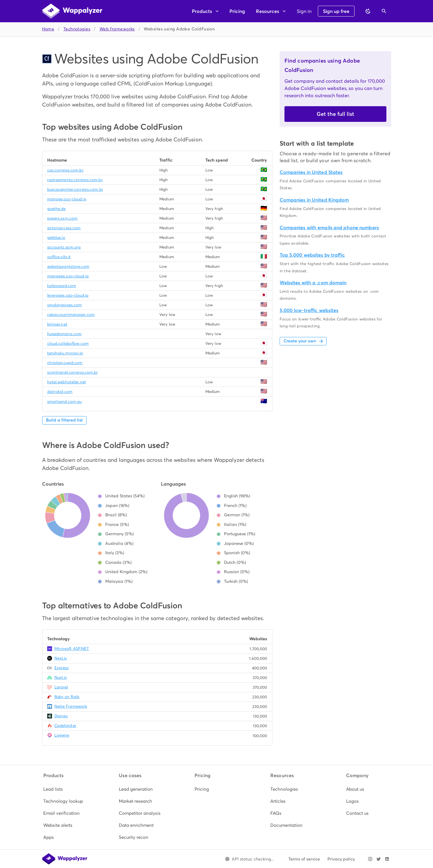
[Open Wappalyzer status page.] (250, 859)
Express (62, 668)
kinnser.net (57, 324)
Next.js (61, 658)
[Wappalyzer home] (72, 11)
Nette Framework (71, 706)
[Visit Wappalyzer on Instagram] (370, 859)
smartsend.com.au (64, 402)
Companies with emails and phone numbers (329, 228)
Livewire (62, 735)
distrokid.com (60, 392)
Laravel (61, 687)
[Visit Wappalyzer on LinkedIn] (387, 859)
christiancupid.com (65, 363)
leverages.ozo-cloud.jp (68, 295)
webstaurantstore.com (68, 266)
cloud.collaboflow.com (68, 343)
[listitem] (65, 789)
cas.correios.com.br (65, 170)
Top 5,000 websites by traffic (312, 255)
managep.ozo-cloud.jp (68, 276)
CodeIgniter (65, 726)
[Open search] (384, 11)
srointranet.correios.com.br (73, 372)
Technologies (77, 29)
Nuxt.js (61, 677)
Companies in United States (311, 172)
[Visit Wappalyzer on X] (379, 859)
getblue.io (56, 238)
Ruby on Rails (67, 697)
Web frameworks (117, 29)
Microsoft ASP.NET (72, 649)
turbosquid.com (62, 286)
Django (61, 716)
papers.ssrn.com (63, 218)
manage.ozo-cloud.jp (67, 199)
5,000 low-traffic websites (309, 310)
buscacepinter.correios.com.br (75, 189)
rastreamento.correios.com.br (75, 180)
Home (48, 29)
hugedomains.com (64, 334)
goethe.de (57, 209)
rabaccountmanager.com (71, 315)
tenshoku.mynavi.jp (65, 353)
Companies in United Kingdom (314, 200)
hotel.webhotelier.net (67, 382)
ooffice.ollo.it (59, 257)
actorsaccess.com (64, 228)
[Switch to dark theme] (368, 11)
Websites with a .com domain (313, 283)
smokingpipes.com (65, 305)
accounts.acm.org (64, 247)
